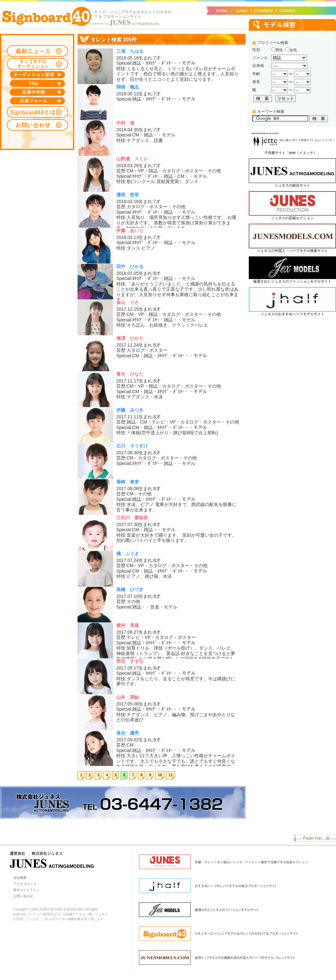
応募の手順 (37, 92)
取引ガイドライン (26, 890)
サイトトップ (221, 10)
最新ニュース (37, 51)
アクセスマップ (25, 884)
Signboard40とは (37, 112)
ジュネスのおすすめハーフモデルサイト (292, 314)
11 (171, 775)
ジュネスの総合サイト (292, 185)
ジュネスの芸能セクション (292, 218)
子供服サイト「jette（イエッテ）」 (293, 153)
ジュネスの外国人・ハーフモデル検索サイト (292, 251)
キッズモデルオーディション (37, 64)
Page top (314, 838)
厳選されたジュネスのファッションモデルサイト (292, 281)
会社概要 (262, 10)
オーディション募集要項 (37, 75)
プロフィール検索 (273, 43)
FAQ (37, 83)
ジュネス (241, 10)
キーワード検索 (271, 112)
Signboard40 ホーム (47, 16)
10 (160, 775)
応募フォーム (37, 101)
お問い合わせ (286, 10)
